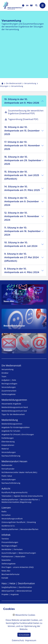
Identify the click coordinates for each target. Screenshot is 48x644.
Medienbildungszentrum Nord (15, 407)
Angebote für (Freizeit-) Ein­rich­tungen (18, 434)
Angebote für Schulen (11, 431)
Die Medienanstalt (11, 365)
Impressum (8, 608)
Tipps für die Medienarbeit (13, 414)
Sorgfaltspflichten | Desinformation (17, 587)
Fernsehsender (8, 469)
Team (4, 376)
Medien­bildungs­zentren (14, 400)
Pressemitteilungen (10, 542)
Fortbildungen (8, 438)
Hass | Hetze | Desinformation (18, 583)
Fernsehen (6, 515)
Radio (4, 511)
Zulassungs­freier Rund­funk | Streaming (19, 522)
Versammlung (7, 369)
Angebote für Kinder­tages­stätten (16, 427)
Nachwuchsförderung (11, 456)
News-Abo (6, 571)
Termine (5, 539)
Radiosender (7, 465)
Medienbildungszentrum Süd (14, 411)
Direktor (5, 373)
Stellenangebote (9, 394)
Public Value (7, 476)
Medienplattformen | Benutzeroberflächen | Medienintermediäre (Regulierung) (21, 501)
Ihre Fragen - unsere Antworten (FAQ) (18, 567)
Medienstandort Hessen (14, 461)
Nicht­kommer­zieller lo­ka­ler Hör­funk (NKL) (19, 472)
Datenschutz (8, 613)
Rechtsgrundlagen (9, 384)
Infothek (6, 535)
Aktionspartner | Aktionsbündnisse (17, 591)
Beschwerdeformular (11, 574)
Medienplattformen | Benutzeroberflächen (20, 529)
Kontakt (5, 578)
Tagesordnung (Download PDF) (23, 119)
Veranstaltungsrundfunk (12, 519)
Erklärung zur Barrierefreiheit (17, 619)
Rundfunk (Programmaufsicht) (14, 492)
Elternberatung (8, 442)
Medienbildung (10, 420)
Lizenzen (6, 508)
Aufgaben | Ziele (9, 380)
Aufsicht (6, 489)
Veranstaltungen (9, 387)
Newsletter (6, 560)
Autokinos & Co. (8, 526)
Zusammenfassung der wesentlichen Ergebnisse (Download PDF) (26, 112)
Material (5, 449)
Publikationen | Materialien (13, 556)
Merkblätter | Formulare (12, 549)
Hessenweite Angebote (11, 404)
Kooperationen (8, 445)
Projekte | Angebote (10, 594)
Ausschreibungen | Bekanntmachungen (19, 553)
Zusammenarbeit (9, 391)
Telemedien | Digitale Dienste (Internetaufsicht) (22, 496)
